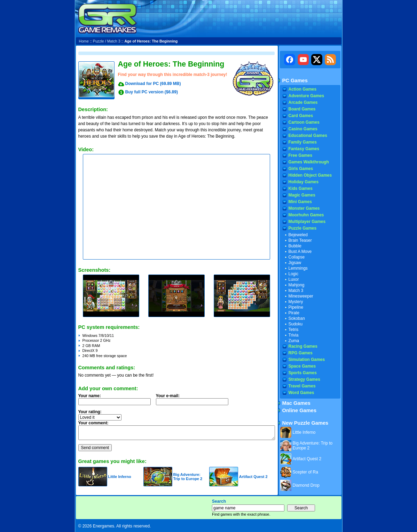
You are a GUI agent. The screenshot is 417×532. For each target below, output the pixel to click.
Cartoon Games (304, 122)
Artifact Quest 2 (253, 477)
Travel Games (302, 386)
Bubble (295, 246)
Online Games (300, 410)
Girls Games (301, 169)
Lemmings (298, 268)
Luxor (294, 279)
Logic (294, 274)
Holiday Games (304, 182)
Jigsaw (295, 263)
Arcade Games (303, 102)
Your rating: (90, 412)
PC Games (295, 80)
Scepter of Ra (305, 472)
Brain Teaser (300, 240)
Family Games (303, 142)
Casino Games (303, 129)
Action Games (303, 89)
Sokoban (297, 318)
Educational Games (308, 136)
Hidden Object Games (310, 175)
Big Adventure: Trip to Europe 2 (188, 477)
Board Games (302, 109)
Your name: (90, 396)
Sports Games (303, 373)
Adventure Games (306, 96)
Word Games (301, 393)
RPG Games (301, 353)
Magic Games (302, 195)
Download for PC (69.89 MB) (153, 84)
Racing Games (303, 346)
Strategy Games (304, 379)
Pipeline (296, 307)
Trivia (294, 335)
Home (84, 41)
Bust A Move (300, 252)
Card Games (301, 116)
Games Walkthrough (309, 162)
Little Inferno (120, 477)
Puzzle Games (303, 228)
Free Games (301, 155)
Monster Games (304, 208)
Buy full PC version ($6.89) (152, 92)
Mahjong (297, 285)
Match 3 (114, 41)
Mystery (296, 302)
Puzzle (99, 41)
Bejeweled (298, 235)
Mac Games (296, 403)
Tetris (294, 330)
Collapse (297, 257)
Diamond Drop (306, 485)
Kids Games (301, 188)
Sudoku (296, 324)
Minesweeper (301, 296)
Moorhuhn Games (306, 215)
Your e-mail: (194, 401)
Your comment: (93, 423)
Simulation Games (307, 360)
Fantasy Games (304, 149)
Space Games (302, 366)
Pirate (294, 313)
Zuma (294, 341)
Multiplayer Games (307, 222)
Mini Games (300, 202)
